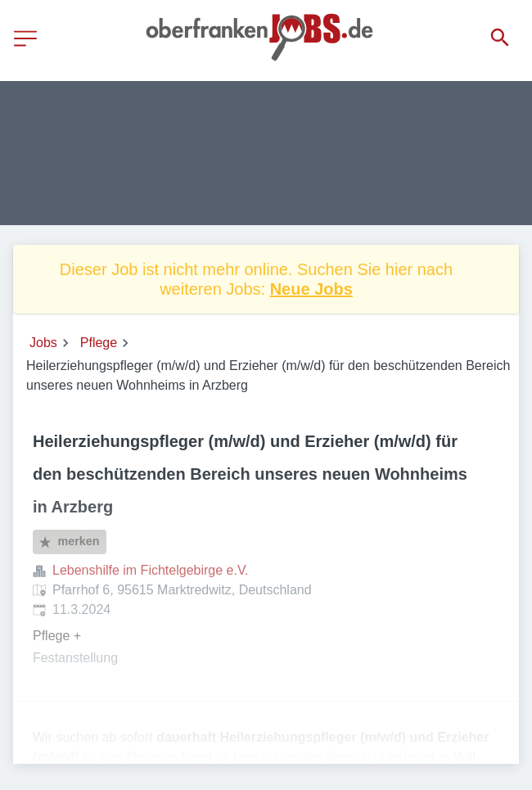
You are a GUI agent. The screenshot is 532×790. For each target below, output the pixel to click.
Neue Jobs (311, 289)
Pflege (99, 343)
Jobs (43, 343)
